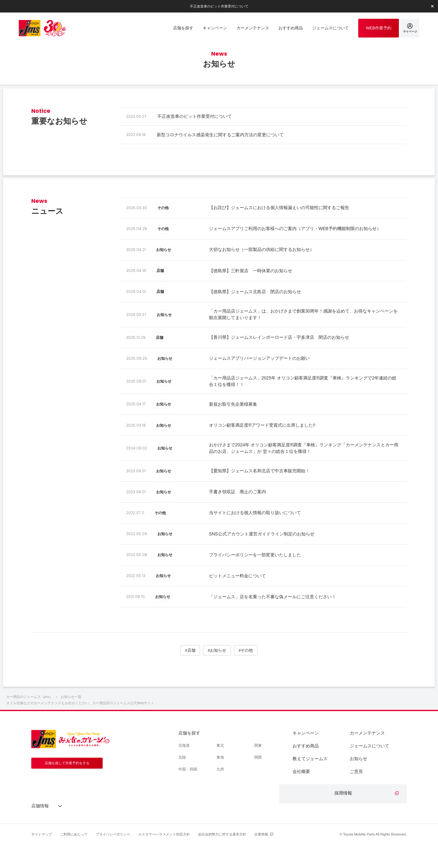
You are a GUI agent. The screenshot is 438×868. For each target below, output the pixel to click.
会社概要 (301, 795)
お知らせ (359, 783)
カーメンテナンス (367, 757)
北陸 (182, 781)
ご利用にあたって (74, 858)
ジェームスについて (369, 770)
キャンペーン (306, 757)
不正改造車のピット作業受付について (219, 6)
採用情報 (343, 817)
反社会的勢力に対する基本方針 (222, 858)
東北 (220, 770)
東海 (220, 781)
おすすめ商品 (306, 770)
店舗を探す (189, 757)
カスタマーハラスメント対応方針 (164, 858)
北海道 (184, 770)
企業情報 (261, 858)
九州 (220, 793)
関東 (258, 770)
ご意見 (356, 795)
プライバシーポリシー (113, 858)
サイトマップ (42, 858)
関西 (258, 781)
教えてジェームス (310, 783)
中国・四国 (188, 793)
